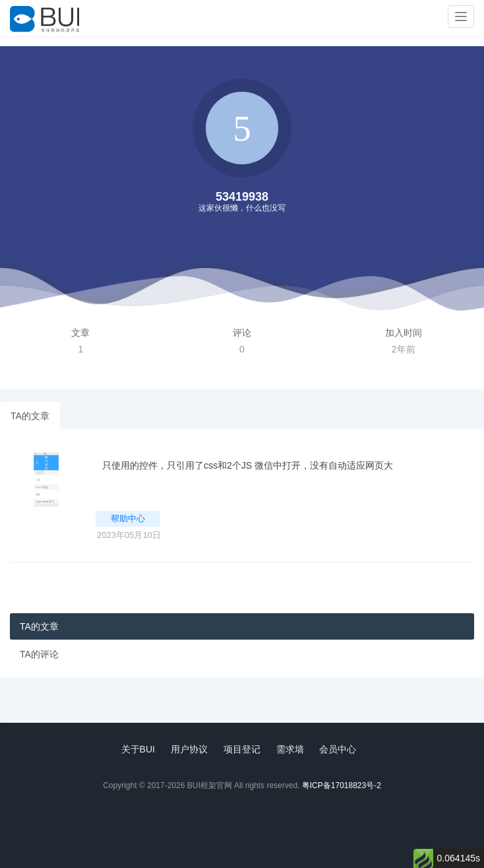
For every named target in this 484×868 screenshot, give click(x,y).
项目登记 (242, 749)
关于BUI (138, 749)
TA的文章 (30, 416)
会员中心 (338, 749)
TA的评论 (39, 654)
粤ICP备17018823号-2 (342, 785)
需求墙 (290, 749)
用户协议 (189, 749)
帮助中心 (128, 518)
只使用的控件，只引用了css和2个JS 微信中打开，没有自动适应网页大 (248, 465)
